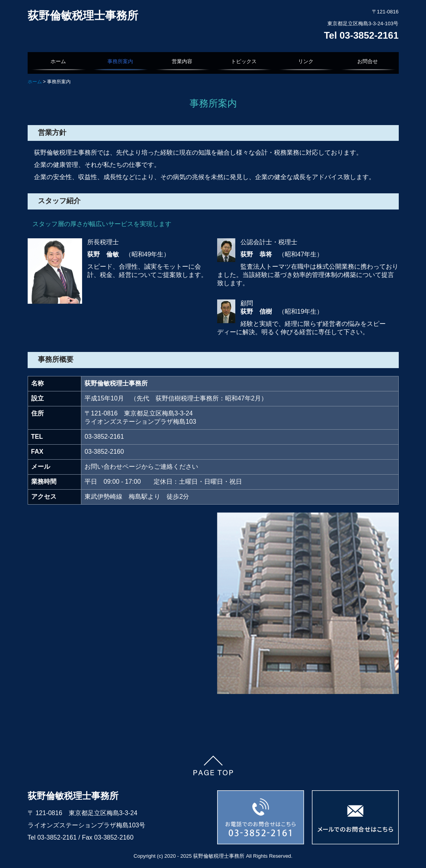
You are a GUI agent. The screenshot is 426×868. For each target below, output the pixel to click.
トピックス (244, 61)
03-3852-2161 (58, 837)
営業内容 (182, 61)
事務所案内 (120, 61)
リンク (306, 61)
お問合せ (368, 61)
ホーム (58, 61)
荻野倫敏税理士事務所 (83, 16)
